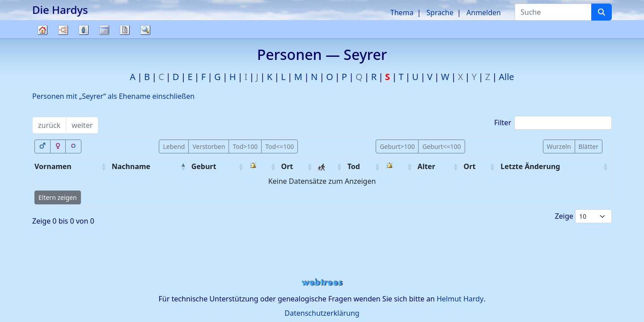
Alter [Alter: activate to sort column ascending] (427, 166)
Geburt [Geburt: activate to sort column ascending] (204, 166)
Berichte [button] (125, 30)
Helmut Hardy (460, 299)
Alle (506, 77)
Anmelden (484, 13)
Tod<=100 (280, 146)
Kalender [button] (104, 30)
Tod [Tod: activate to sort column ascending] (354, 166)
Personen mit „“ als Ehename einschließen (113, 96)
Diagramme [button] (63, 30)
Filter (553, 123)
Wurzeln (559, 146)
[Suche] (602, 12)
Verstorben (209, 146)
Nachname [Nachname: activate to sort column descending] (131, 166)
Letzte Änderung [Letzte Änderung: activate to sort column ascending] (530, 166)
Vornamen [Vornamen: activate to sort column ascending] (53, 166)
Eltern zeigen (58, 197)
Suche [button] (145, 30)
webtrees (322, 282)
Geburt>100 (397, 146)
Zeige (583, 216)
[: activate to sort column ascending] (263, 167)
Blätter (589, 146)
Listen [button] (84, 30)
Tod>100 (245, 146)
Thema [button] (402, 13)
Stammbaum (42, 38)
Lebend (174, 146)
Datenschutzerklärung (322, 313)
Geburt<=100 (441, 146)
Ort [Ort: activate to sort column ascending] (287, 166)
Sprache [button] (440, 13)
